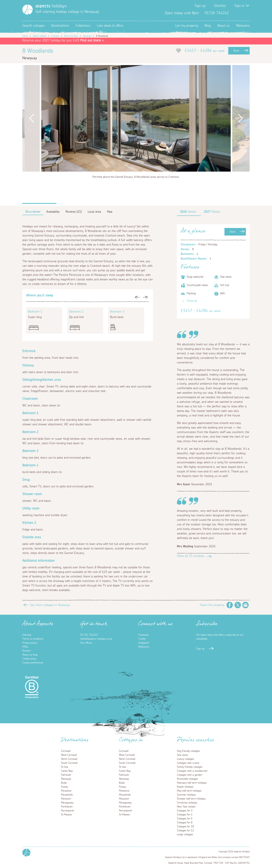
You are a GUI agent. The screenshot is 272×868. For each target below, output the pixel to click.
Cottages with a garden (190, 775)
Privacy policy (30, 643)
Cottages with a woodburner (192, 771)
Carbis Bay (67, 771)
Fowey (64, 787)
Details (188, 212)
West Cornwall (69, 755)
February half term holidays (192, 783)
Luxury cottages (185, 759)
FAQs (25, 647)
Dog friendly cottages (188, 751)
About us (223, 26)
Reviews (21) (74, 212)
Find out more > (92, 40)
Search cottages (34, 26)
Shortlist (220, 6)
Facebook (234, 13)
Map (110, 212)
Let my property (187, 26)
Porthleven (67, 807)
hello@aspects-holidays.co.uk (96, 639)
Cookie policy (29, 659)
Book (236, 51)
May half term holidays (189, 791)
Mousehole (67, 795)
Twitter (241, 13)
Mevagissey (67, 803)
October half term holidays (191, 799)
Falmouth (66, 775)
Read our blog (30, 655)
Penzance (66, 791)
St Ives (65, 767)
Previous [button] (32, 118)
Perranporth (68, 811)
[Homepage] (28, 10)
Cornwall (55, 36)
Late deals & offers (110, 26)
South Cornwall (69, 763)
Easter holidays (185, 787)
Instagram (247, 13)
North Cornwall (71, 36)
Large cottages (185, 835)
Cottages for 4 (185, 815)
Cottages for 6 (185, 819)
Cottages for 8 (185, 823)
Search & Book (40, 36)
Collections (83, 26)
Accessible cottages (187, 779)
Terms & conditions (33, 639)
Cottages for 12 (185, 831)
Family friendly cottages (190, 767)
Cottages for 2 (185, 811)
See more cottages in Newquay (50, 605)
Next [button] (240, 118)
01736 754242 (89, 635)
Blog (208, 26)
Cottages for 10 (185, 827)
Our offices (86, 643)
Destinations (60, 26)
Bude (64, 783)
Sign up (200, 6)
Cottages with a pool (188, 763)
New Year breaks (186, 807)
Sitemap (27, 635)
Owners (27, 651)
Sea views (182, 755)
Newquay (87, 36)
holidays (51, 6)
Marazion (66, 799)
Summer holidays (186, 795)
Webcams (243, 26)
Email (246, 605)
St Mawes (66, 815)
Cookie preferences (33, 663)
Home (25, 36)
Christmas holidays (187, 803)
